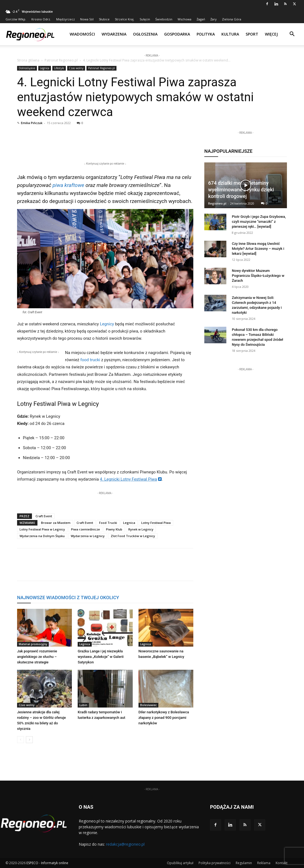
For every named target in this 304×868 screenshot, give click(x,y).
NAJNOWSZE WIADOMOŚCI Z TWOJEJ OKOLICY (68, 598)
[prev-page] (21, 740)
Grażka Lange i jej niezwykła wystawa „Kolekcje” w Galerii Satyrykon (101, 657)
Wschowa (184, 19)
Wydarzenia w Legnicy (88, 536)
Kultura (230, 34)
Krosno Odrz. (41, 19)
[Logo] (30, 34)
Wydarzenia (114, 34)
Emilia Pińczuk (32, 123)
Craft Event (44, 516)
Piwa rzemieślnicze (85, 529)
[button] (292, 35)
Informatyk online (55, 863)
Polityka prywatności (215, 863)
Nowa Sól (87, 19)
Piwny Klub (114, 529)
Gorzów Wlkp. (16, 19)
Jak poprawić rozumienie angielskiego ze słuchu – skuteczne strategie (37, 657)
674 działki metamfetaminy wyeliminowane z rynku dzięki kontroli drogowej (241, 190)
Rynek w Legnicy (141, 529)
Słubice (104, 19)
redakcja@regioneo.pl (125, 844)
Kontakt (282, 863)
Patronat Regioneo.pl (61, 60)
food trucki (90, 360)
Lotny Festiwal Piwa (156, 523)
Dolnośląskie (27, 68)
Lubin (83, 705)
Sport (252, 34)
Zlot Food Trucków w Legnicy (133, 536)
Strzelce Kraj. (125, 19)
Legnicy (107, 324)
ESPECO (32, 863)
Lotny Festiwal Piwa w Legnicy (42, 529)
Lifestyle (59, 68)
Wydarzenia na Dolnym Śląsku (42, 536)
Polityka (206, 34)
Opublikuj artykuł (180, 863)
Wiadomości (82, 34)
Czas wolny (76, 68)
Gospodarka (177, 34)
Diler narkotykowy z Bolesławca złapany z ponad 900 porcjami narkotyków (164, 718)
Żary (214, 19)
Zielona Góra (232, 19)
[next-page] (29, 740)
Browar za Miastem (56, 523)
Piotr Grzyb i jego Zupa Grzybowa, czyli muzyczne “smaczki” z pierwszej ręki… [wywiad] (259, 222)
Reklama (264, 863)
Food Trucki (108, 523)
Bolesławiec (148, 705)
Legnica (45, 68)
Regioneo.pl (217, 203)
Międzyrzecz (66, 19)
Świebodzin (164, 19)
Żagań (201, 19)
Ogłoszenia (145, 34)
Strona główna (28, 60)
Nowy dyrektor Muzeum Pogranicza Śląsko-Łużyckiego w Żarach (258, 276)
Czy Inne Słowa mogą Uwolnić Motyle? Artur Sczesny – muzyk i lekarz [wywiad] (258, 249)
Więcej (271, 34)
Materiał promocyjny (33, 644)
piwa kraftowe (68, 185)
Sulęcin (145, 19)
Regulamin (244, 863)
